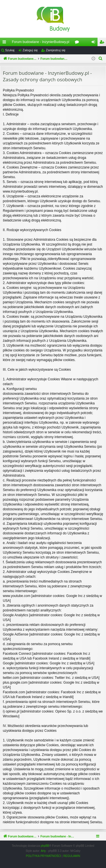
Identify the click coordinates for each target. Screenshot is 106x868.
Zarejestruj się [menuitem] (103, 43)
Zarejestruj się (56, 50)
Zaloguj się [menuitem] (95, 43)
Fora (78, 43)
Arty (43, 857)
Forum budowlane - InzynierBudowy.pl (41, 42)
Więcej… (5, 43)
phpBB (45, 852)
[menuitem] (101, 59)
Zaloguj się (30, 50)
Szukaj (10, 50)
